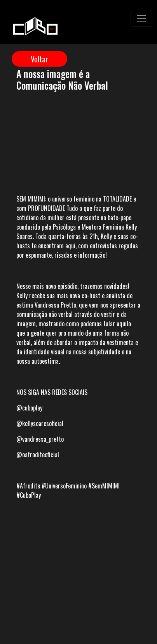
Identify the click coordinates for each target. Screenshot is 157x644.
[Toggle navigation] (141, 19)
